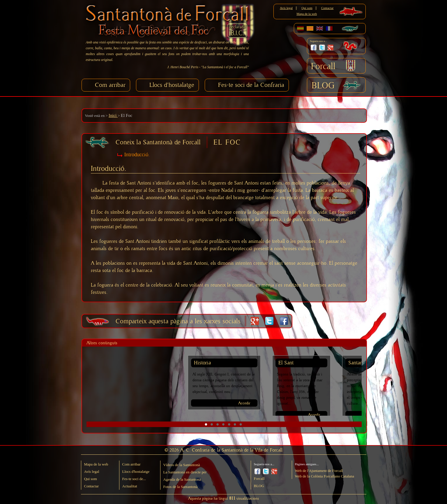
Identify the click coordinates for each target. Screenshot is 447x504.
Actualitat (130, 486)
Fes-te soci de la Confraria (251, 85)
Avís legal (286, 8)
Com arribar (110, 85)
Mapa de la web (307, 14)
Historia (202, 363)
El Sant (286, 363)
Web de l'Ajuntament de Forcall (319, 471)
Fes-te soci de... (134, 479)
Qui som (307, 8)
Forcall (323, 66)
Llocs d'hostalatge (172, 85)
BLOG (323, 86)
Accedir (244, 403)
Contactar (327, 8)
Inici (113, 115)
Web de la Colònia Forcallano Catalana (325, 476)
